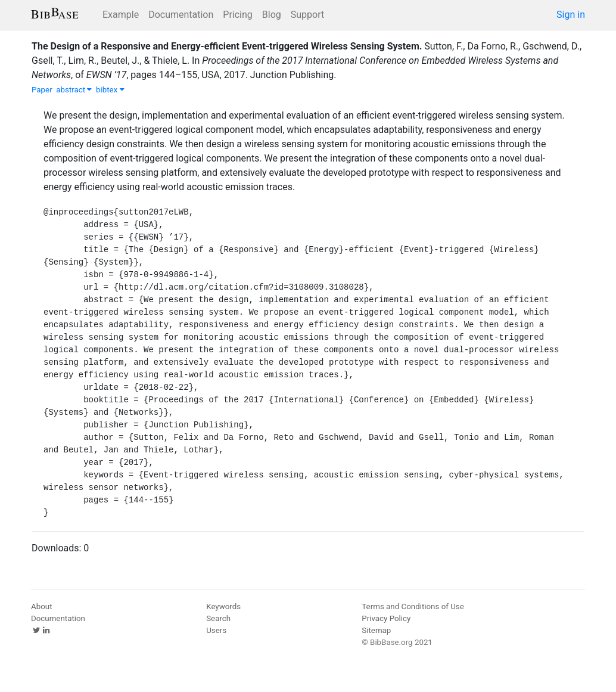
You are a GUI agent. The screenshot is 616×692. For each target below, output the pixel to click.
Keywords (223, 606)
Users (216, 630)
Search (218, 618)
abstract (74, 90)
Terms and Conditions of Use (413, 606)
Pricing (238, 15)
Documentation (181, 15)
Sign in (571, 15)
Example (121, 15)
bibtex (110, 90)
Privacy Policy (386, 618)
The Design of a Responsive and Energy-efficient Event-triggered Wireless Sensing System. (227, 46)
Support (307, 15)
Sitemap (376, 630)
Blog (272, 15)
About (42, 606)
